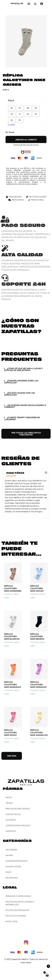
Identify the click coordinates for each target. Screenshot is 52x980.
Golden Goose (13, 866)
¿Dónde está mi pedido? (18, 825)
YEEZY (8, 872)
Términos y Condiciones (18, 896)
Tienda (9, 803)
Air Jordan (11, 850)
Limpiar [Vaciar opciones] (11, 125)
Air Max (9, 855)
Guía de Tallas (13, 814)
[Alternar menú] (29, 4)
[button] (35, 4)
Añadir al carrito (26, 140)
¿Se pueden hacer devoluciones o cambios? (25, 406)
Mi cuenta (11, 820)
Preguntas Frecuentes (18, 809)
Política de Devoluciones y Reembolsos (20, 903)
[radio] (12, 108)
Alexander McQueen (17, 861)
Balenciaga (12, 878)
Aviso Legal (12, 921)
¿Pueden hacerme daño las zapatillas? (21, 382)
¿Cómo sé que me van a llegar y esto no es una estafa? (23, 369)
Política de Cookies (16, 916)
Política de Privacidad (17, 910)
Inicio (9, 797)
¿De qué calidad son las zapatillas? (19, 394)
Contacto (11, 831)
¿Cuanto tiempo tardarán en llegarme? (22, 418)
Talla (11, 100)
